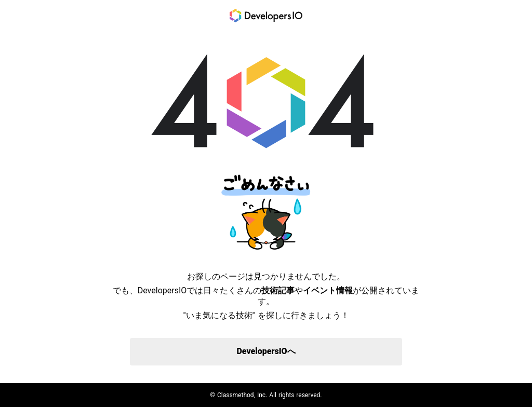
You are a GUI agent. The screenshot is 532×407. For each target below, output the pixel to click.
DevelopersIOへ (266, 351)
